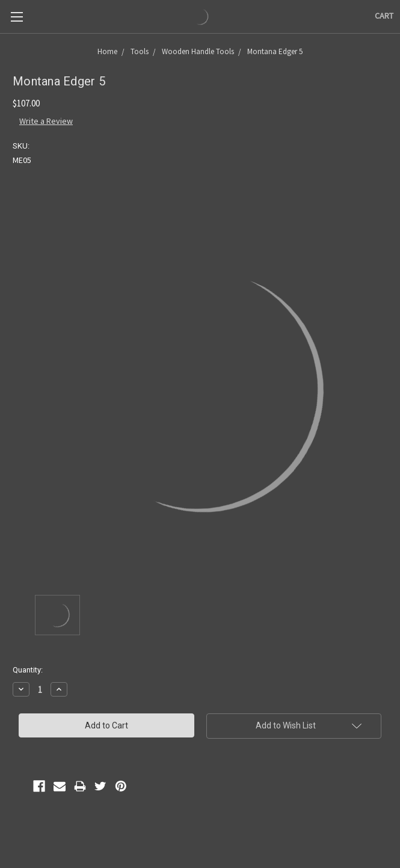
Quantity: (28, 670)
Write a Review (46, 121)
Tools (140, 51)
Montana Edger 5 (275, 51)
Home (107, 51)
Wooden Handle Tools (198, 51)
